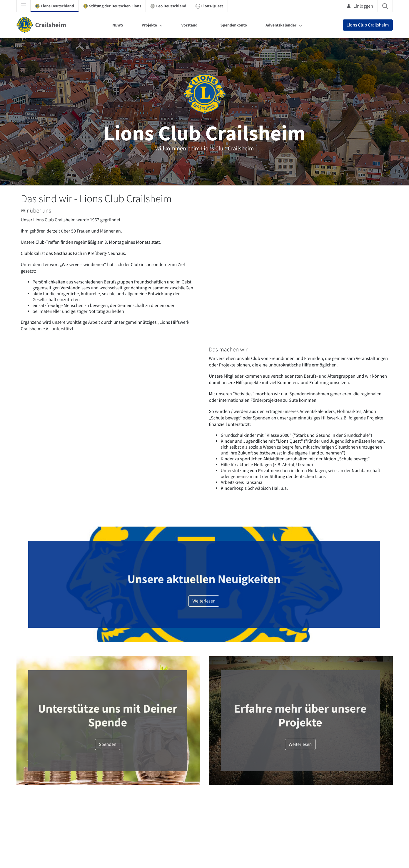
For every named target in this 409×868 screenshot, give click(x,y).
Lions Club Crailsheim (368, 25)
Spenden (108, 744)
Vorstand (190, 25)
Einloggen (360, 6)
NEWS (118, 25)
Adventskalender (281, 25)
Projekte (149, 25)
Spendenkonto (234, 25)
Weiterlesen (204, 601)
